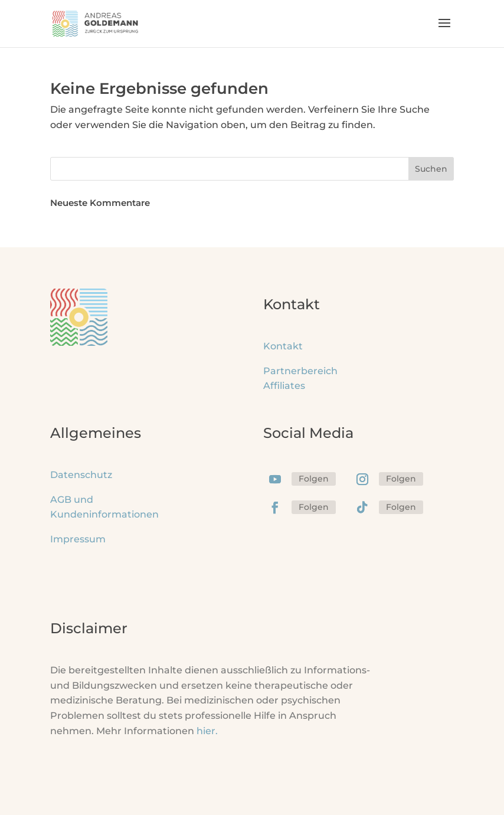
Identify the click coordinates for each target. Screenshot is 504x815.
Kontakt (283, 346)
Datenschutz (81, 475)
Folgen (314, 479)
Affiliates (284, 386)
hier (207, 731)
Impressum (78, 539)
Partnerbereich (300, 371)
